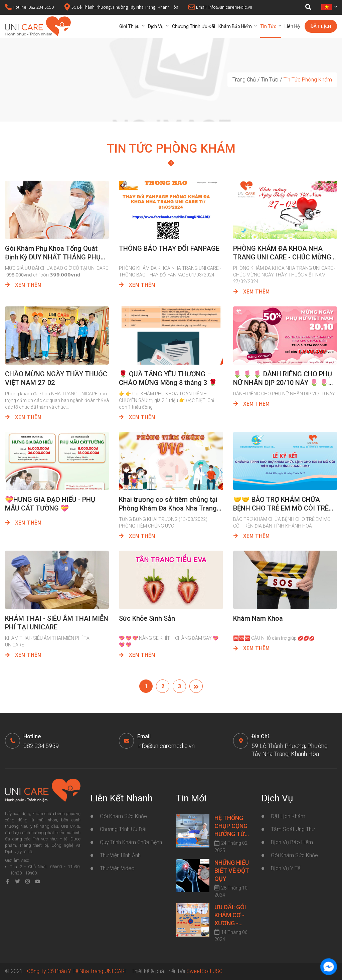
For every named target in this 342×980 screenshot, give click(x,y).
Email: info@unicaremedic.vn (220, 8)
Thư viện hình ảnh (120, 855)
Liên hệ (292, 26)
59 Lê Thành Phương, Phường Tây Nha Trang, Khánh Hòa (121, 8)
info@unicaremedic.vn (166, 746)
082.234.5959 (41, 746)
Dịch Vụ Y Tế (286, 868)
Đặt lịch (321, 27)
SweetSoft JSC (204, 971)
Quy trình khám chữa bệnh (131, 842)
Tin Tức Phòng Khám (308, 80)
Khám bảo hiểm (235, 26)
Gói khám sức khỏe (123, 816)
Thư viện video (117, 868)
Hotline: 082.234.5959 (29, 8)
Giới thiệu (129, 26)
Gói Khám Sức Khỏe (294, 855)
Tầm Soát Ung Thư (293, 829)
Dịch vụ (156, 26)
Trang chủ (244, 80)
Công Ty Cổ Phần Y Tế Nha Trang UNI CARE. (79, 971)
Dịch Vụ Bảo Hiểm (292, 842)
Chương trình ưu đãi (194, 26)
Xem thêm (23, 285)
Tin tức (268, 26)
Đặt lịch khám (288, 816)
